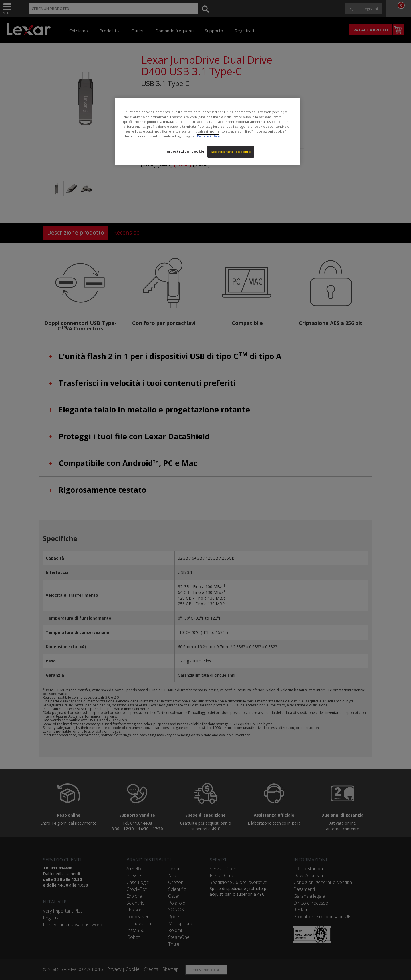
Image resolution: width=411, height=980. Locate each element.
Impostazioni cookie (185, 151)
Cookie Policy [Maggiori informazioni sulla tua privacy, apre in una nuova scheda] (208, 136)
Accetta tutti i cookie (231, 152)
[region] (207, 131)
